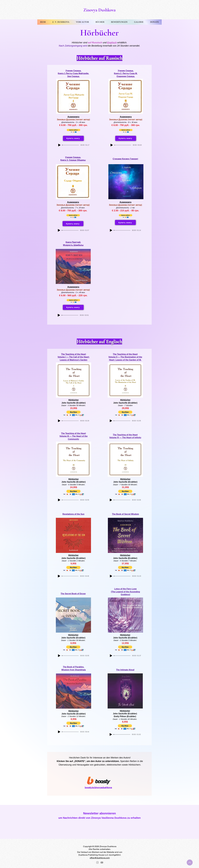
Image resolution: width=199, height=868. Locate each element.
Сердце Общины (77, 160)
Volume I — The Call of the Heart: (74, 357)
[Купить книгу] (73, 138)
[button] (61, 22)
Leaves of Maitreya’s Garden (73, 360)
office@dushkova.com (100, 858)
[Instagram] (97, 862)
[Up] (190, 862)
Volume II (64, 436)
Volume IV (114, 438)
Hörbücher (74, 400)
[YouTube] (102, 862)
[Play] (59, 145)
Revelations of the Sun (73, 514)
